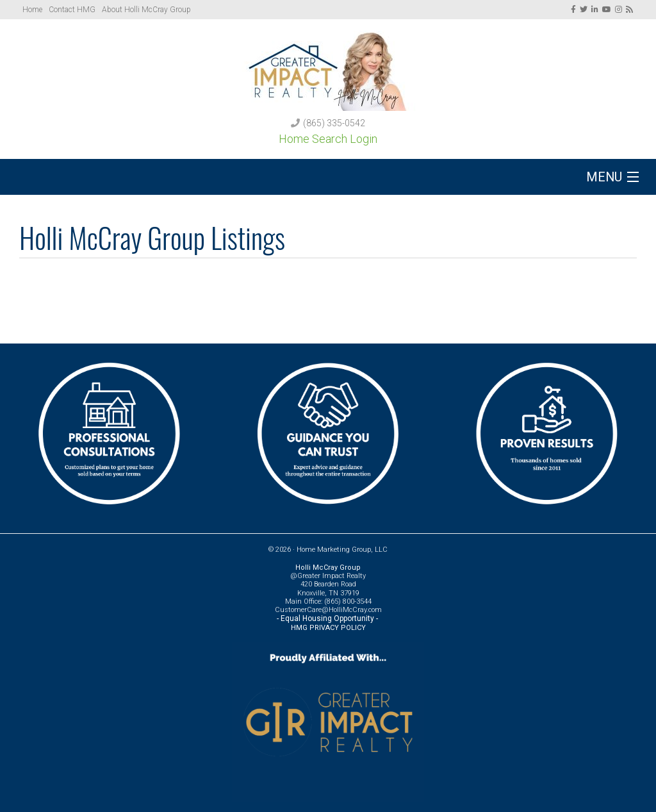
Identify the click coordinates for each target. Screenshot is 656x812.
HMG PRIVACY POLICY (328, 628)
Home (32, 10)
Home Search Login (328, 139)
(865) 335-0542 (334, 123)
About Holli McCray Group (146, 10)
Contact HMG (72, 10)
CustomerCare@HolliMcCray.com (328, 610)
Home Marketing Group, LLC (342, 550)
